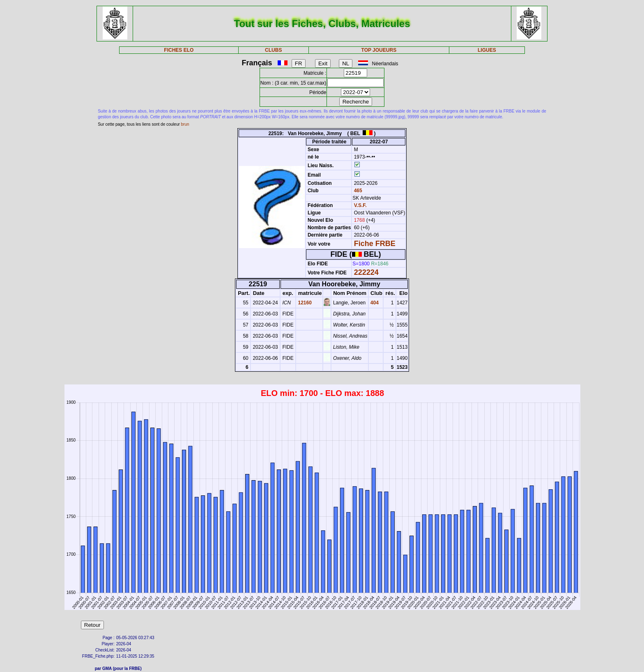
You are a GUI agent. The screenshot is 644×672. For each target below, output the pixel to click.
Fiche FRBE (375, 244)
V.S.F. (360, 205)
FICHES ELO (179, 50)
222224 (366, 272)
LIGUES (487, 50)
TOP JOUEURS (379, 50)
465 (357, 191)
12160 (304, 303)
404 (374, 303)
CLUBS (273, 50)
